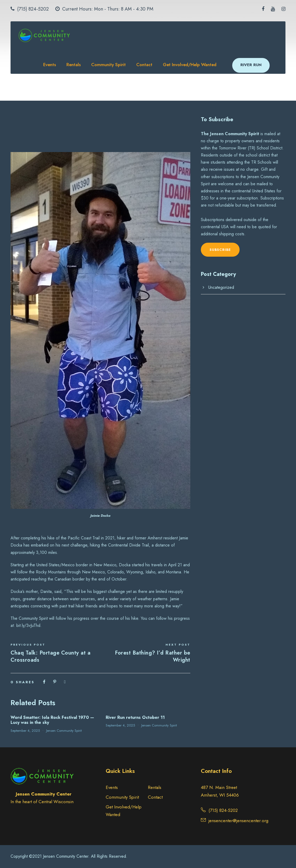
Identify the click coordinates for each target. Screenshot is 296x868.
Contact (144, 65)
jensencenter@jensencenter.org (238, 821)
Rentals (74, 65)
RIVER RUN (251, 65)
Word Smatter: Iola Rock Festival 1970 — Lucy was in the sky (52, 720)
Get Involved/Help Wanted (190, 65)
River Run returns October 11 (135, 717)
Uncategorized (221, 287)
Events (50, 65)
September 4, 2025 (25, 731)
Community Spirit (108, 65)
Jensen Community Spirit (64, 731)
